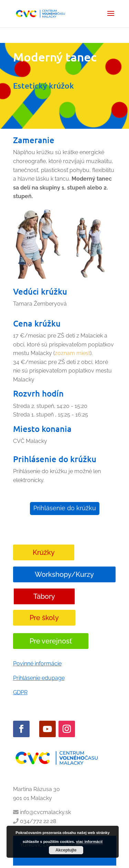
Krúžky (44, 552)
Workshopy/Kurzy (64, 574)
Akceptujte (66, 850)
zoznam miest (72, 353)
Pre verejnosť (51, 641)
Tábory (44, 596)
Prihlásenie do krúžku (65, 508)
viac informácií (89, 842)
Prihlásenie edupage (39, 678)
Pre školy (44, 618)
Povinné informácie (37, 664)
